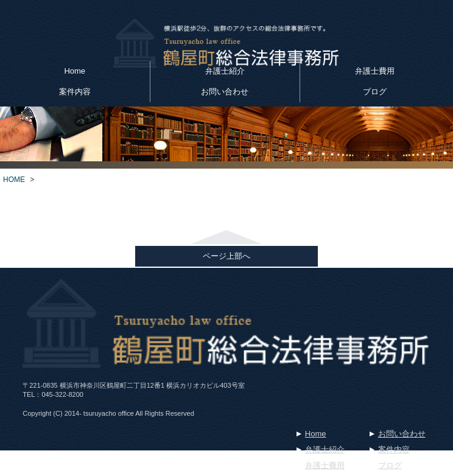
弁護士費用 (375, 71)
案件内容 (75, 92)
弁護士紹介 (225, 71)
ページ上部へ (226, 256)
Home (75, 71)
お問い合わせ (225, 92)
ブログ (375, 92)
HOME (14, 180)
